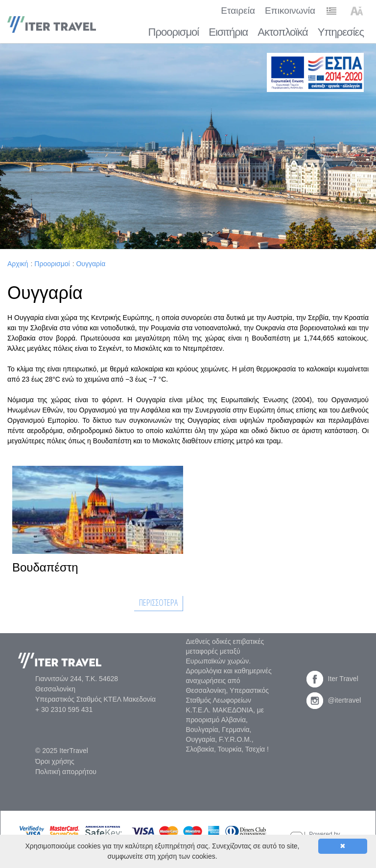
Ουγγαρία (91, 264)
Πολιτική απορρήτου (66, 772)
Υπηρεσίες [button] (341, 32)
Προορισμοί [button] (174, 32)
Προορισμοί (52, 264)
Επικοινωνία (290, 11)
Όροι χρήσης (55, 761)
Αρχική (18, 264)
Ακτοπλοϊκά (282, 32)
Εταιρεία (238, 11)
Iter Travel (332, 679)
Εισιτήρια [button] (228, 32)
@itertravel (334, 700)
